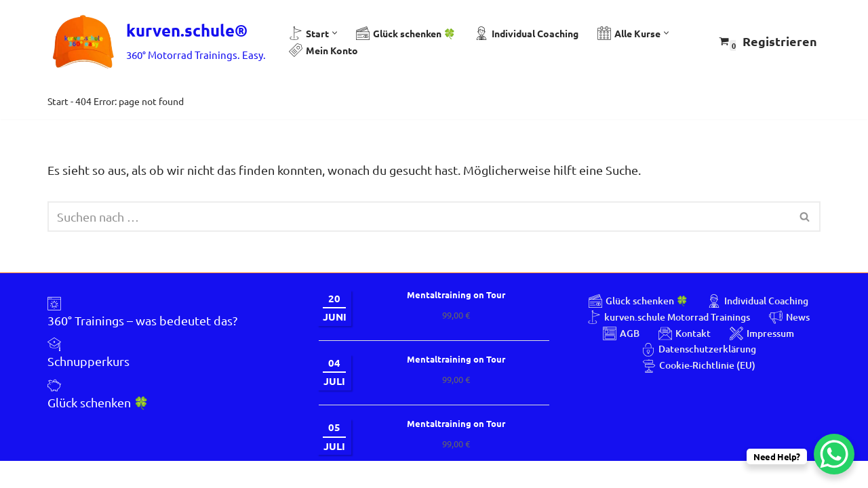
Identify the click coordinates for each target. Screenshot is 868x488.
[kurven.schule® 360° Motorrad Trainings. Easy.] (157, 41)
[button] (335, 33)
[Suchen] (419, 217)
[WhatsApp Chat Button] (834, 454)
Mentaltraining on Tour (456, 322)
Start (58, 101)
